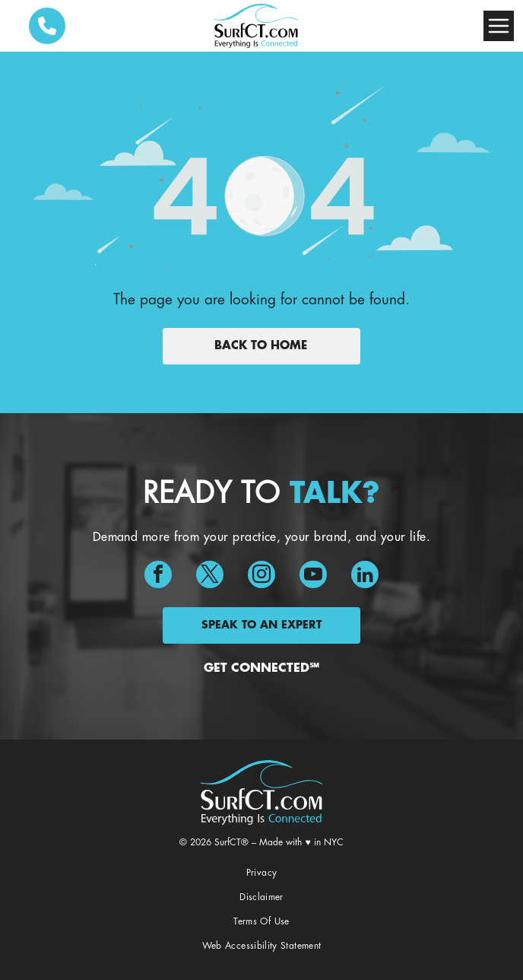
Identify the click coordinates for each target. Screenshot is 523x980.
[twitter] (210, 576)
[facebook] (158, 576)
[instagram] (261, 576)
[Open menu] (499, 26)
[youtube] (313, 576)
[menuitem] (262, 873)
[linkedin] (365, 576)
